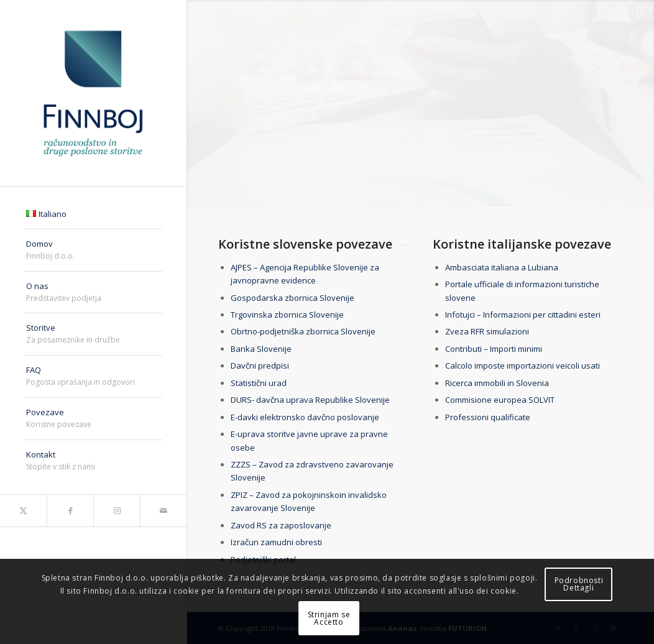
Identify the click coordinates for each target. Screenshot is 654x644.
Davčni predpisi (260, 366)
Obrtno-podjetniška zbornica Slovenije (303, 331)
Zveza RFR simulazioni (487, 331)
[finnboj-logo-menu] (93, 93)
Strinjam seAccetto (329, 618)
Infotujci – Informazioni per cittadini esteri (524, 315)
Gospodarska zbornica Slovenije (292, 298)
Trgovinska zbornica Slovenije (287, 315)
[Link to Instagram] (117, 511)
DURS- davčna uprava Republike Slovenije (310, 400)
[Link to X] (23, 511)
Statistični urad (259, 383)
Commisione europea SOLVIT (500, 400)
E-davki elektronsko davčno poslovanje (305, 417)
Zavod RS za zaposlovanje (281, 525)
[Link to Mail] (163, 511)
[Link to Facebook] (70, 511)
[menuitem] (93, 214)
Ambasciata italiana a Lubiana (502, 267)
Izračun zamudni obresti (276, 542)
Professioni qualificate (488, 417)
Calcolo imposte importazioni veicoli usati (523, 366)
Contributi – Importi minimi (494, 349)
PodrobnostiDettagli (579, 584)
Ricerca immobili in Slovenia (497, 383)
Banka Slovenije (261, 349)
